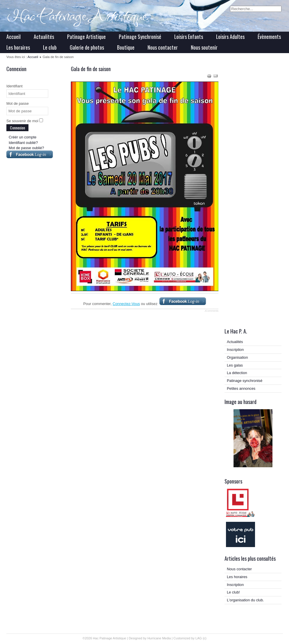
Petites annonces (241, 388)
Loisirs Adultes (230, 37)
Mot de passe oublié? (26, 148)
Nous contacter (163, 47)
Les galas (235, 365)
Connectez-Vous (126, 304)
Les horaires (18, 47)
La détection (237, 373)
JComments (211, 311)
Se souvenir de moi (22, 121)
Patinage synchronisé (245, 381)
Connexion (17, 128)
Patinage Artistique (86, 37)
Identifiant (15, 86)
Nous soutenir (204, 47)
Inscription (235, 350)
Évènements (269, 37)
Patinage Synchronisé (140, 37)
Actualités (44, 37)
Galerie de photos (87, 47)
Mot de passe (18, 103)
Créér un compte (23, 137)
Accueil (14, 37)
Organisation (237, 357)
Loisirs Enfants (189, 37)
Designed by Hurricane (145, 638)
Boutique (126, 47)
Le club (50, 47)
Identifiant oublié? (23, 143)
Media (166, 638)
